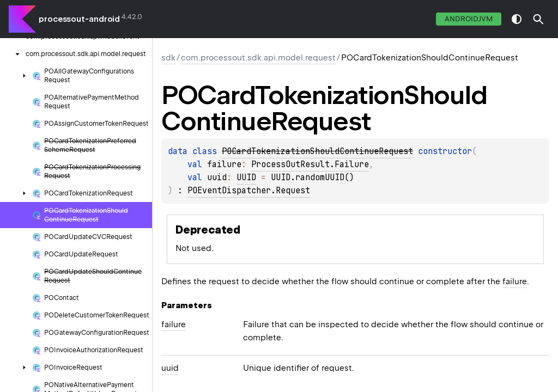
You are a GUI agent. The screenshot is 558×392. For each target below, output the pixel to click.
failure (515, 281)
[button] (538, 19)
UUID (246, 177)
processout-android (79, 19)
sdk (168, 58)
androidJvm (469, 19)
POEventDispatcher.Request (249, 191)
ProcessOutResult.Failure (310, 164)
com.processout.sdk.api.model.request (258, 58)
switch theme (517, 19)
